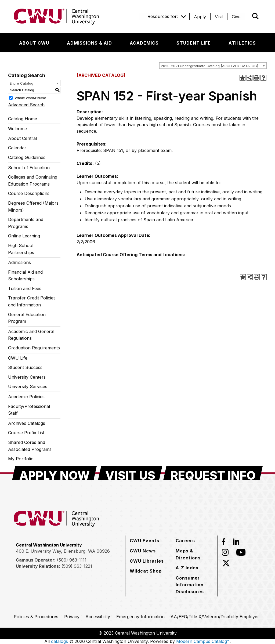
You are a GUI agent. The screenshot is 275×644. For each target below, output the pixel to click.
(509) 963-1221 (77, 566)
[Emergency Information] (140, 617)
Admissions (19, 262)
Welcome (17, 129)
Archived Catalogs (27, 423)
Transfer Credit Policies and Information (32, 301)
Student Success (25, 367)
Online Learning (24, 236)
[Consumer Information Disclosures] (194, 585)
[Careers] (185, 541)
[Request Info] (213, 473)
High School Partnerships (21, 249)
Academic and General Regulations (31, 335)
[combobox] (213, 66)
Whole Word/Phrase (30, 98)
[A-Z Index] (187, 568)
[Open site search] (255, 16)
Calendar (17, 148)
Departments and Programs (26, 223)
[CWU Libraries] (147, 561)
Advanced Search (26, 105)
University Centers (27, 377)
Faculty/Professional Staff (29, 410)
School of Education (29, 168)
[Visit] (219, 17)
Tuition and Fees (25, 288)
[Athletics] (242, 43)
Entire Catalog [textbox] (21, 83)
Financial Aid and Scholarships (25, 276)
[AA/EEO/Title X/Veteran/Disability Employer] (215, 617)
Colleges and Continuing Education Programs (33, 180)
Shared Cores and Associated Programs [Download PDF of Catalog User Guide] (30, 446)
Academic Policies (26, 397)
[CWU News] (143, 551)
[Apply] (200, 17)
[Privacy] (72, 617)
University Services (28, 386)
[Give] (236, 17)
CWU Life (18, 358)
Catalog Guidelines (27, 157)
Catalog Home (23, 119)
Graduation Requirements (34, 348)
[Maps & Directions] (194, 554)
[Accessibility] (98, 617)
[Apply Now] (55, 473)
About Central (22, 138)
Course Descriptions (29, 193)
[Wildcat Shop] (146, 571)
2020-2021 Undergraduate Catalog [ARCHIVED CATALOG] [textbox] (209, 66)
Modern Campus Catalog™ (203, 641)
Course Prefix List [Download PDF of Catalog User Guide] (26, 433)
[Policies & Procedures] (36, 617)
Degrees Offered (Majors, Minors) (34, 207)
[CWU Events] (144, 541)
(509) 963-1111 (72, 560)
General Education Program (27, 318)
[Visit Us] (130, 473)
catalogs (59, 641)
